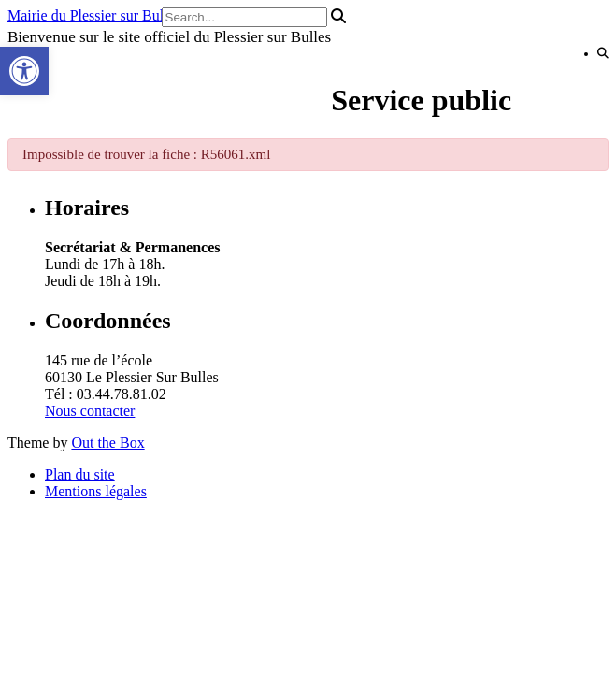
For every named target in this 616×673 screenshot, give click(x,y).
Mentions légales (96, 491)
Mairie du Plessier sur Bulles (94, 15)
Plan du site (80, 474)
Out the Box (107, 443)
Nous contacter (90, 411)
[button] (24, 71)
